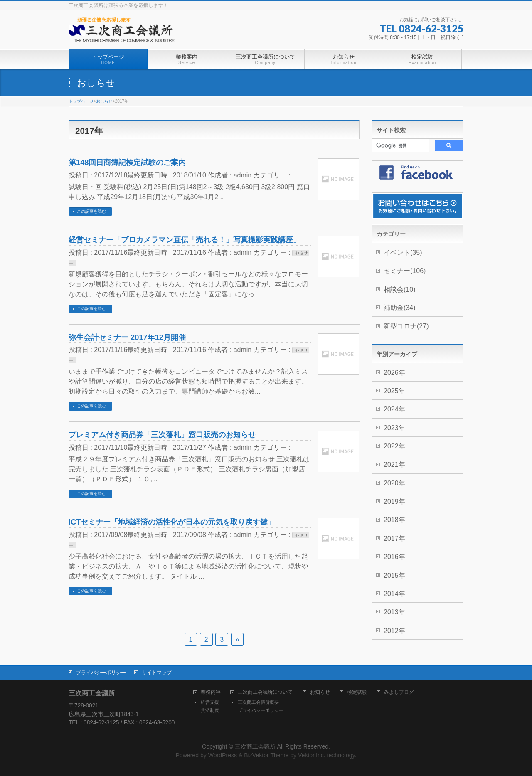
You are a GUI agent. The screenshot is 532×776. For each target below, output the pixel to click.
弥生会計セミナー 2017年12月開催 (127, 337)
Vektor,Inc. (312, 755)
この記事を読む (91, 211)
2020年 (394, 483)
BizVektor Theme (266, 755)
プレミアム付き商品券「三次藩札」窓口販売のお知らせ (162, 435)
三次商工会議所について (265, 692)
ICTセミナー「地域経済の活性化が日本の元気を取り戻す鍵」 (172, 522)
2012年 (394, 631)
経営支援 (210, 702)
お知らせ (320, 692)
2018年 (394, 520)
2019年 (394, 501)
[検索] (400, 145)
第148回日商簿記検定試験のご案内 (127, 162)
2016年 (394, 557)
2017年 (394, 538)
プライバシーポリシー (101, 673)
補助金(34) (399, 308)
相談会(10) (399, 289)
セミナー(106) (405, 271)
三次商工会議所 (255, 746)
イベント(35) (403, 253)
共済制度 (210, 710)
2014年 (394, 594)
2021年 (394, 464)
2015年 (394, 575)
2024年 (394, 409)
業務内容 (211, 692)
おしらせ (104, 101)
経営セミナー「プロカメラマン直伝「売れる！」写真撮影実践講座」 (185, 240)
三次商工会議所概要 (258, 702)
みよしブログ (399, 692)
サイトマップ (157, 673)
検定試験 (357, 692)
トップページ (81, 101)
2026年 (394, 373)
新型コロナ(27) (406, 326)
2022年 (394, 446)
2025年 (394, 391)
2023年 (394, 428)
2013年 (394, 612)
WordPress (223, 755)
